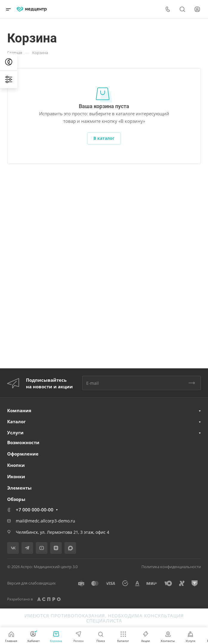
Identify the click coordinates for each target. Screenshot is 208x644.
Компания (19, 410)
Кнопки (16, 465)
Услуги (15, 433)
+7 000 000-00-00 (35, 510)
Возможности (23, 442)
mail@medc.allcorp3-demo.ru (46, 521)
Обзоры (16, 499)
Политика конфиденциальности (171, 567)
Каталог (16, 421)
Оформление (23, 454)
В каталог (104, 138)
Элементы (19, 488)
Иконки (16, 476)
